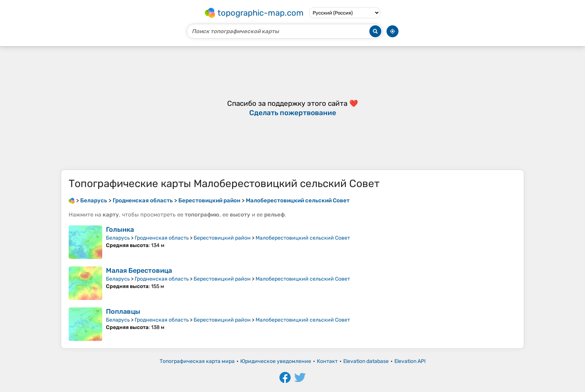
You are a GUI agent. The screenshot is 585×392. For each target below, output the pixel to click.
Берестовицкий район (222, 238)
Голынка (120, 230)
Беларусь (118, 238)
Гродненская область (162, 238)
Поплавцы (123, 312)
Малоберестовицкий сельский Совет (303, 238)
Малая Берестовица (139, 271)
